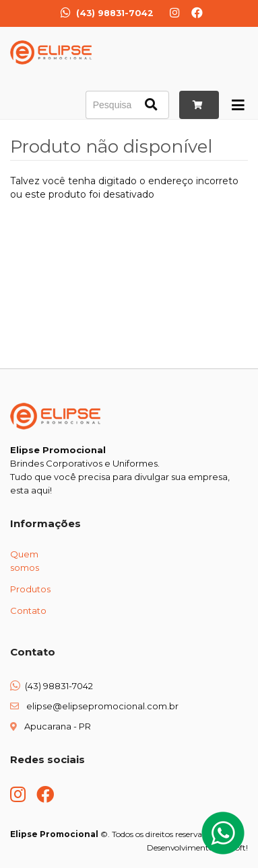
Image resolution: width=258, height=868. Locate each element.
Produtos (30, 589)
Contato (28, 610)
